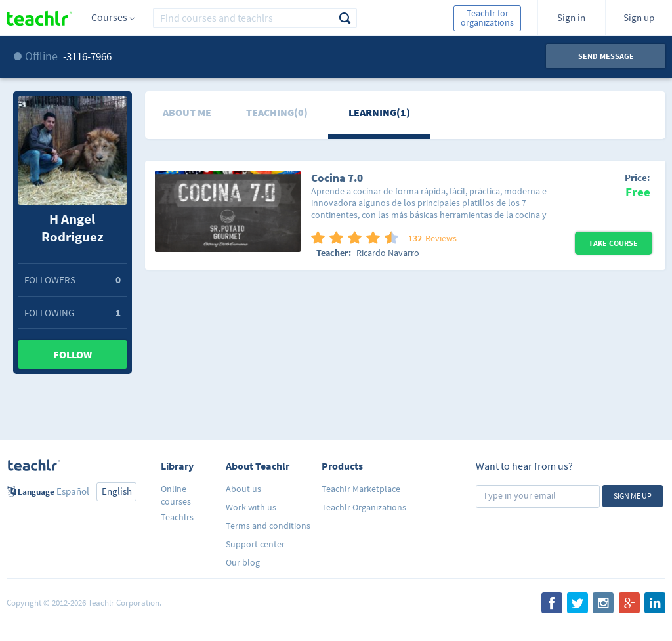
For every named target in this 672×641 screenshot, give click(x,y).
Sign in (571, 17)
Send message (606, 56)
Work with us (251, 507)
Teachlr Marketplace (361, 489)
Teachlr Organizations (364, 507)
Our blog (243, 562)
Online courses (176, 495)
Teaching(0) (277, 112)
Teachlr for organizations (487, 18)
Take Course (613, 243)
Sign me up (633, 496)
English (117, 491)
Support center (255, 544)
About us (243, 489)
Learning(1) (379, 112)
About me (187, 112)
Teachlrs (177, 517)
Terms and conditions (268, 526)
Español (73, 491)
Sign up (639, 17)
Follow (73, 354)
